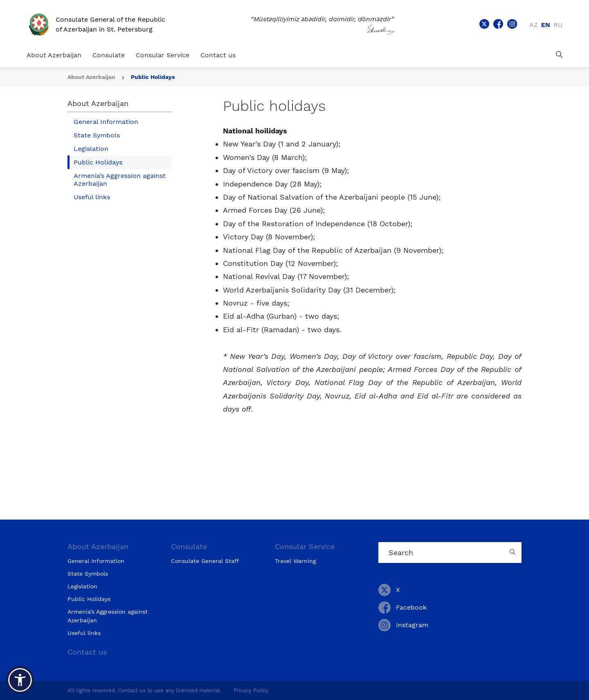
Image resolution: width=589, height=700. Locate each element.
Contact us (218, 55)
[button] (20, 680)
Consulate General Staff (205, 561)
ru (558, 25)
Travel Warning (295, 561)
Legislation (91, 149)
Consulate (109, 55)
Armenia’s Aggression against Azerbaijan (120, 180)
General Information (106, 122)
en (546, 25)
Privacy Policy (251, 690)
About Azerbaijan (54, 55)
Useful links (92, 197)
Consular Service (163, 55)
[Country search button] (513, 553)
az (534, 25)
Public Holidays (153, 77)
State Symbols (97, 135)
